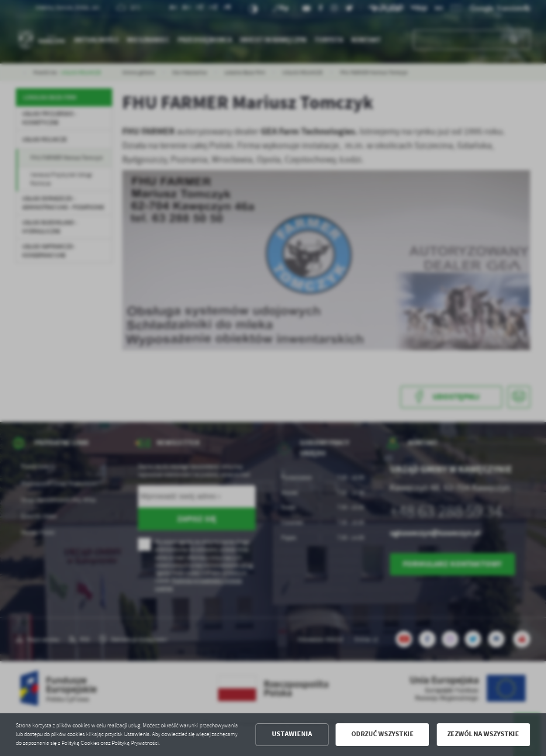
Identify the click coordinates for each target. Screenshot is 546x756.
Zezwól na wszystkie (483, 734)
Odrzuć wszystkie (383, 734)
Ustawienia (292, 734)
